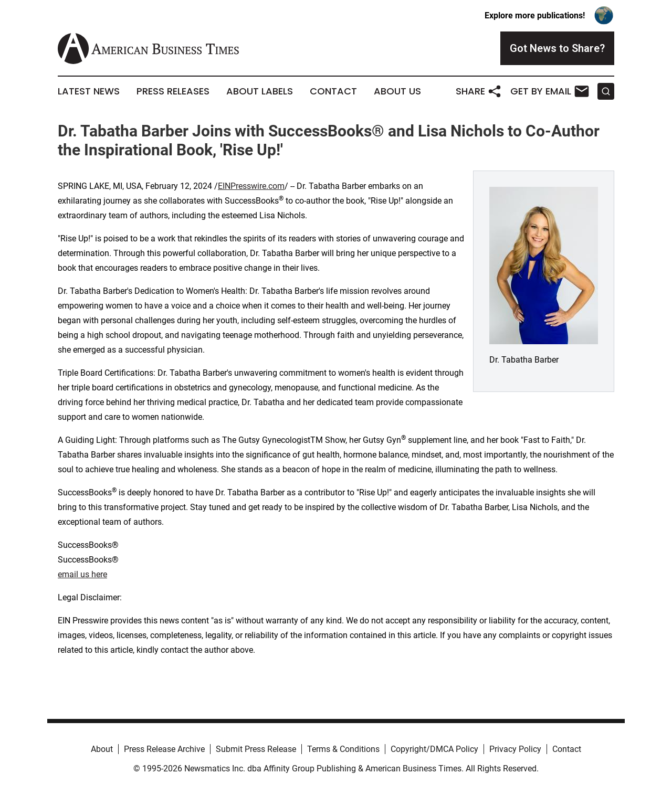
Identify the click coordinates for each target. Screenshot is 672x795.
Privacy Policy (515, 749)
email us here (82, 574)
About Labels (260, 91)
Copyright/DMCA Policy (434, 749)
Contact (333, 91)
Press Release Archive (164, 749)
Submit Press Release (256, 749)
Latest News (89, 91)
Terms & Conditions (343, 749)
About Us (397, 91)
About (102, 749)
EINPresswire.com (251, 186)
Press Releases (173, 91)
